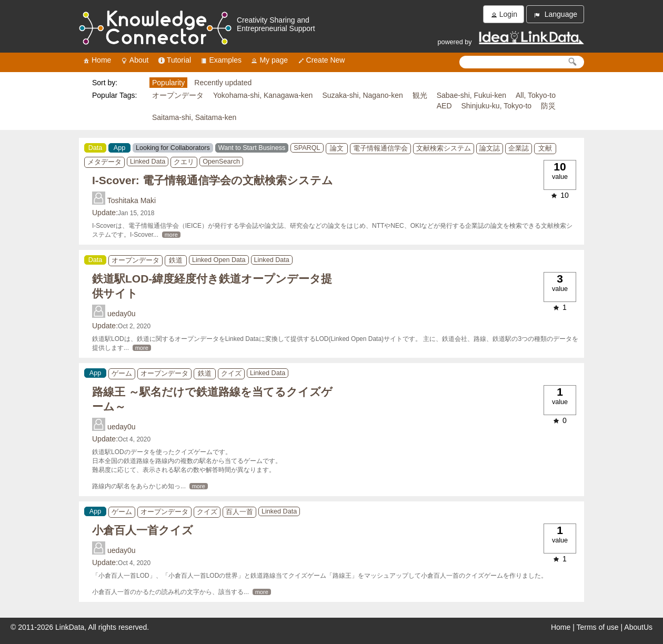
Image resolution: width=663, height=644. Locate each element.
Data (96, 148)
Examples (220, 60)
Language (555, 14)
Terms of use (598, 627)
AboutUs (638, 627)
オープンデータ (178, 95)
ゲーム (122, 374)
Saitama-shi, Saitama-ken (194, 117)
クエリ (184, 162)
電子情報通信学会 (380, 148)
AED (444, 106)
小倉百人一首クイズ (143, 530)
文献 (545, 148)
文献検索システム (444, 148)
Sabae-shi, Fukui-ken (471, 95)
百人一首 (239, 512)
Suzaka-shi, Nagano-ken (362, 95)
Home (97, 60)
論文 (337, 148)
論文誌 (490, 148)
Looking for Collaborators (173, 148)
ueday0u (122, 314)
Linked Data (148, 162)
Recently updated (223, 83)
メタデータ (104, 162)
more (171, 235)
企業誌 (519, 148)
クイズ (231, 374)
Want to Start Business (252, 148)
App (119, 148)
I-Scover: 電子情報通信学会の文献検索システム (213, 180)
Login (504, 14)
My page (269, 60)
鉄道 (176, 260)
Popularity (168, 83)
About (134, 60)
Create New (321, 60)
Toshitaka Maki (132, 200)
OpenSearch (221, 162)
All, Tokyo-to (536, 95)
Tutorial (174, 60)
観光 (420, 95)
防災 (548, 106)
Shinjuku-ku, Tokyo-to (497, 106)
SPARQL (307, 148)
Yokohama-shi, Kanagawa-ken (263, 95)
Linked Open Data (219, 260)
